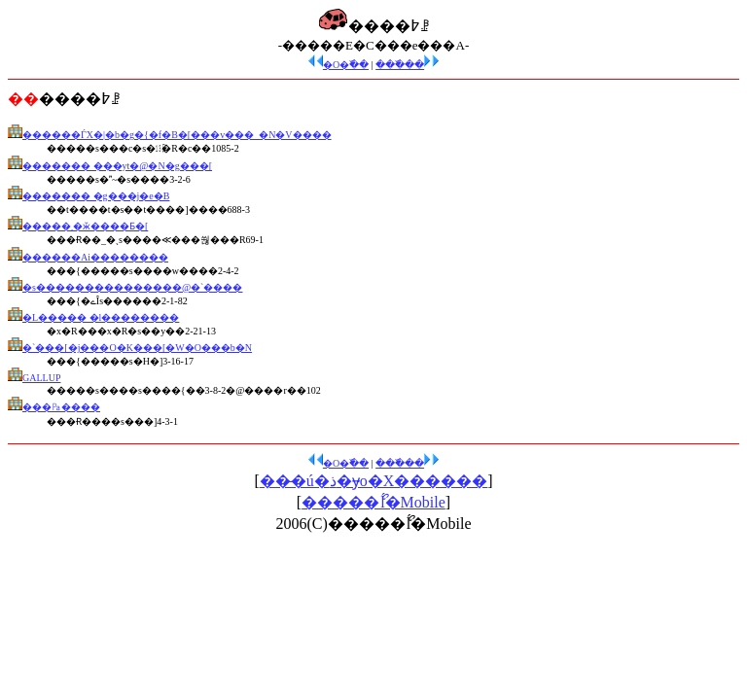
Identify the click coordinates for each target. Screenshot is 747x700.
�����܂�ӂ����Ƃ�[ (85, 226)
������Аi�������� (95, 257)
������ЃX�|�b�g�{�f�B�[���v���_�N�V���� (177, 135)
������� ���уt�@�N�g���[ (117, 166)
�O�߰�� (338, 65)
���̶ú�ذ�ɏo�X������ (374, 481)
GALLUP (41, 378)
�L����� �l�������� (101, 317)
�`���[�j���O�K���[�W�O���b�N (137, 348)
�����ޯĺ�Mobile (373, 502)
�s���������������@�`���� (132, 287)
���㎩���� (61, 407)
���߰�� (407, 65)
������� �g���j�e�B (96, 196)
